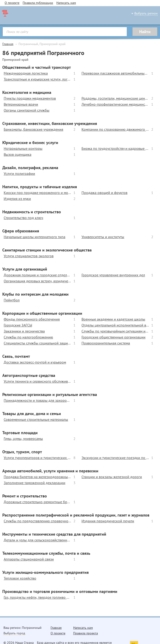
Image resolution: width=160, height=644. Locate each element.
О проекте (12, 3)
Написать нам (66, 3)
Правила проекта (86, 633)
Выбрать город (14, 633)
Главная (8, 44)
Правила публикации (38, 3)
